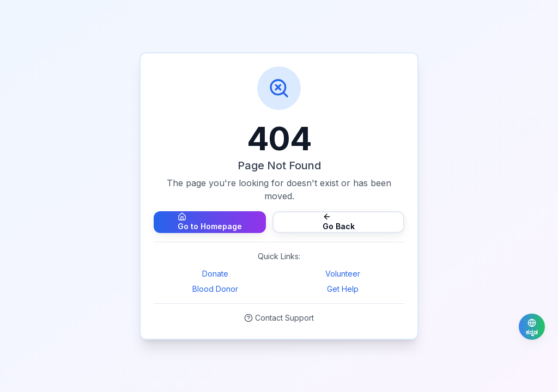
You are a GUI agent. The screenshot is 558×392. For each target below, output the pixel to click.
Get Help (343, 289)
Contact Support (279, 318)
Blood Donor (215, 289)
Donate (215, 274)
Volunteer (343, 274)
